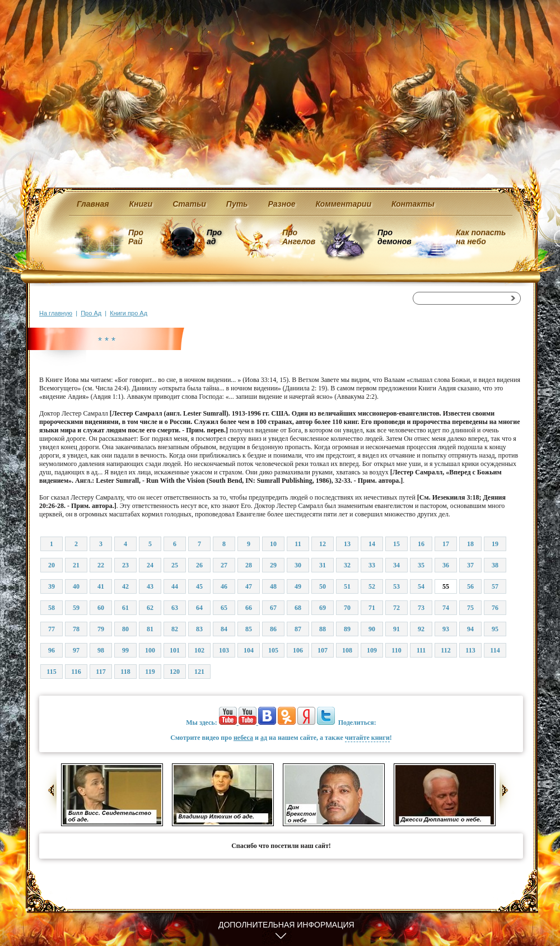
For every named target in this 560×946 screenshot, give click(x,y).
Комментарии (344, 204)
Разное (281, 204)
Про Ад (91, 313)
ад (264, 738)
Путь (237, 204)
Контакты (413, 204)
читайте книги (367, 738)
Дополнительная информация (286, 925)
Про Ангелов (299, 237)
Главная (93, 204)
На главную (56, 313)
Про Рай (136, 237)
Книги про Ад (129, 313)
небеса (243, 738)
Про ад (214, 237)
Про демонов (394, 237)
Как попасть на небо (481, 237)
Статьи (189, 204)
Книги (141, 204)
